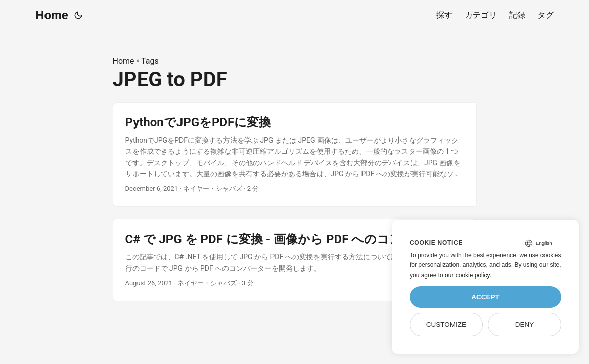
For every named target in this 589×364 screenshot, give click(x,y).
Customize (446, 324)
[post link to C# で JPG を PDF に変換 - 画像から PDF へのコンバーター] (295, 260)
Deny (525, 324)
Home (52, 15)
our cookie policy (467, 275)
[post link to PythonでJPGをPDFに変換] (295, 155)
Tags (150, 61)
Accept (485, 297)
